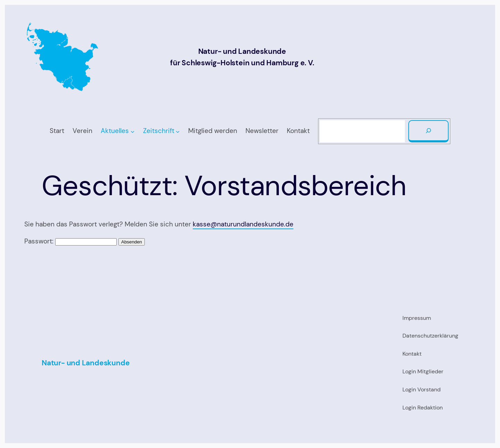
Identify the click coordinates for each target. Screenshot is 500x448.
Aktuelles (115, 131)
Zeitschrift (159, 131)
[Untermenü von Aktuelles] (132, 131)
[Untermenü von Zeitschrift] (178, 131)
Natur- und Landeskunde (242, 51)
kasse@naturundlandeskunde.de (243, 224)
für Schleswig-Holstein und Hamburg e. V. (242, 63)
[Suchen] (428, 131)
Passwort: (70, 241)
